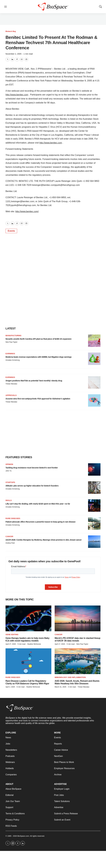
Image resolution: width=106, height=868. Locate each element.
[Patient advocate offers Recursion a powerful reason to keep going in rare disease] (94, 524)
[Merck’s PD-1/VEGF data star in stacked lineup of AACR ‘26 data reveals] (78, 618)
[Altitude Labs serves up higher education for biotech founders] (94, 488)
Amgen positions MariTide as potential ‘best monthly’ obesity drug (34, 381)
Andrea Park (10, 543)
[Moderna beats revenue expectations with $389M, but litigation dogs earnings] (94, 359)
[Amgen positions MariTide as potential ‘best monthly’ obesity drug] (94, 382)
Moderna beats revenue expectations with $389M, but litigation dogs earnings (39, 357)
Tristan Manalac (11, 384)
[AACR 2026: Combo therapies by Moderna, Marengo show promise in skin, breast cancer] (94, 542)
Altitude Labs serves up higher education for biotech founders (32, 486)
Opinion (9, 464)
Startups (10, 482)
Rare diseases (13, 518)
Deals (9, 500)
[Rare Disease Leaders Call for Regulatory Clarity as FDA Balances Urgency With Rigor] (28, 661)
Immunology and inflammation (70, 677)
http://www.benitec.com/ (27, 211)
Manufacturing (13, 336)
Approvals (11, 395)
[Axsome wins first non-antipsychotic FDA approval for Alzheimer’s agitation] (94, 400)
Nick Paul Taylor (11, 342)
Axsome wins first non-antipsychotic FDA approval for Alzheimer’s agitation (38, 399)
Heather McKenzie (34, 644)
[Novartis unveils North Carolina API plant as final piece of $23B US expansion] (94, 341)
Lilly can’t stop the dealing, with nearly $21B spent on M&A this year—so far (38, 504)
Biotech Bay (11, 31)
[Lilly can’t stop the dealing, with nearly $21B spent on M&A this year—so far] (94, 506)
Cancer (9, 536)
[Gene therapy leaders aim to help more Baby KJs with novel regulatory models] (28, 618)
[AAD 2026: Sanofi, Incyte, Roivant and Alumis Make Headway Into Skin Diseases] (78, 661)
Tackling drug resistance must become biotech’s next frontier (32, 468)
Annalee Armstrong (13, 360)
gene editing (12, 635)
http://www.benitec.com (17, 95)
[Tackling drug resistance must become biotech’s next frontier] (94, 469)
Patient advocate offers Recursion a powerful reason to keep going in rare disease (40, 522)
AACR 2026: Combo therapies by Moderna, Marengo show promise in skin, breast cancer (44, 540)
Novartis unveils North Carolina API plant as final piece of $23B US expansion (39, 339)
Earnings (10, 354)
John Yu (8, 471)
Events (11, 231)
